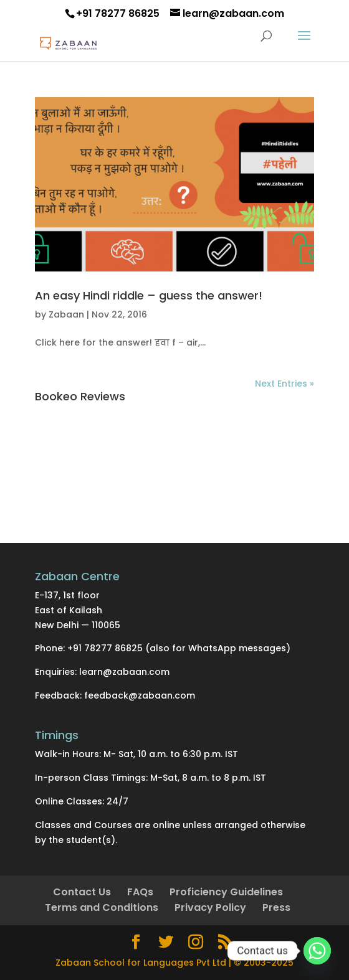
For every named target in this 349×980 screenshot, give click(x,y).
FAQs (140, 892)
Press (276, 907)
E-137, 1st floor (67, 595)
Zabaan (66, 314)
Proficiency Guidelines (226, 892)
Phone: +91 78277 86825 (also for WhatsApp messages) (163, 648)
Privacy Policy (210, 907)
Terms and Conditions (102, 907)
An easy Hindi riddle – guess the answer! (149, 295)
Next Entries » (284, 384)
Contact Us (82, 892)
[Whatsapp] (317, 951)
